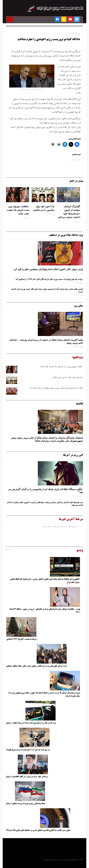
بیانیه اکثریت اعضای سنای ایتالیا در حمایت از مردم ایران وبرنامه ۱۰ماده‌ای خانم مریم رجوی (46, 341)
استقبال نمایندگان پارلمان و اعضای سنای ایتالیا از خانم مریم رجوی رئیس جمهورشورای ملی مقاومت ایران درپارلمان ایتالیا (47, 439)
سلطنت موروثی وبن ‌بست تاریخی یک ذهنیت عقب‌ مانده (18, 210)
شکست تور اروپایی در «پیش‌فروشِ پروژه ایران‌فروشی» (62, 527)
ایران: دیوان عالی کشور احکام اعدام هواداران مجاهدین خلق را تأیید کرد (48, 269)
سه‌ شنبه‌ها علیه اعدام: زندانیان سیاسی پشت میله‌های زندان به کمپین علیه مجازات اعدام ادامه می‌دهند (45, 504)
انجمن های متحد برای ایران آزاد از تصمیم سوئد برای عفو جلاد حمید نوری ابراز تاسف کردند (47, 290)
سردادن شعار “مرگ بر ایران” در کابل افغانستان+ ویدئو (27, 777)
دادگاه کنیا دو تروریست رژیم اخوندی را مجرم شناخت (49, 40)
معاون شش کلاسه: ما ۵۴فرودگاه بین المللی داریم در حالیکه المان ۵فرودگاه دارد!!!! (38, 830)
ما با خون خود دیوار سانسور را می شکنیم (44, 208)
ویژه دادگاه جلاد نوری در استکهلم (66, 235)
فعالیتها (80, 404)
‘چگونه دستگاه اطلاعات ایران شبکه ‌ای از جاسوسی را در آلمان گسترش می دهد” (46, 491)
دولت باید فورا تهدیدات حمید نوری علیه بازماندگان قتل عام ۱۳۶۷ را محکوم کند (49, 279)
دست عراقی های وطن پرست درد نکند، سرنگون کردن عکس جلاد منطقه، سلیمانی (36, 666)
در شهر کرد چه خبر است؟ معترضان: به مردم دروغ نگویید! (28, 750)
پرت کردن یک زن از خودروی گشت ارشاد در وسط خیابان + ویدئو (31, 723)
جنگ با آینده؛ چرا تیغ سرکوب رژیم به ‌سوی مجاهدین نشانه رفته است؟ (56, 388)
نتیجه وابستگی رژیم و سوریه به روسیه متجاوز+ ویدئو (26, 804)
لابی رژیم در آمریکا (73, 455)
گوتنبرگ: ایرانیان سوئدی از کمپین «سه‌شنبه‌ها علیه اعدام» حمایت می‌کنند (69, 212)
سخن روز (78, 306)
